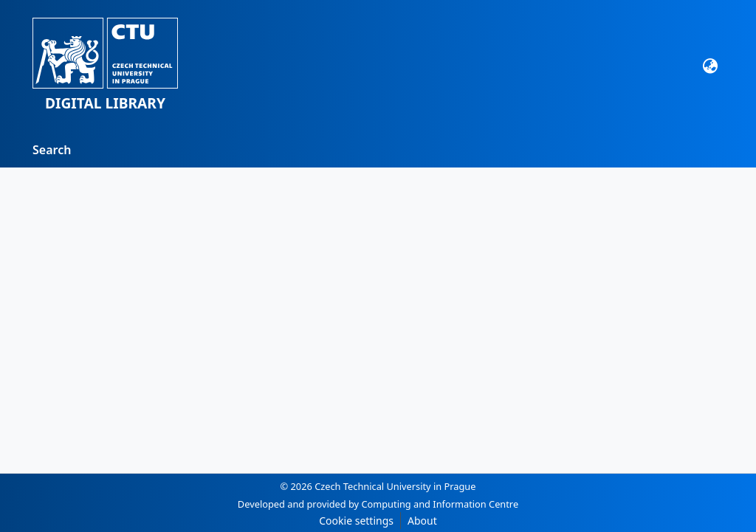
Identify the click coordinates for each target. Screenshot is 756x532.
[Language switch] (711, 66)
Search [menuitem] (52, 150)
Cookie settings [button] (356, 521)
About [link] (422, 521)
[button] (105, 66)
